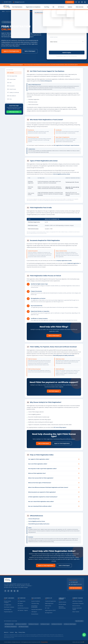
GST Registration (22, 601)
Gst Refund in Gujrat (45, 624)
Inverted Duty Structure (23, 608)
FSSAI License (48, 606)
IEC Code (47, 608)
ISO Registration (49, 613)
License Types (11, 79)
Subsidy (70, 7)
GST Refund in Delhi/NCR (21, 624)
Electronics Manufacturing (62, 607)
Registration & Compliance (34, 7)
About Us (6, 632)
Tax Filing (47, 7)
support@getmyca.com (75, 584)
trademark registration (73, 263)
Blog (16, 632)
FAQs (10, 99)
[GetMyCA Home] (18, 580)
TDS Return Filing (35, 604)
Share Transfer (76, 612)
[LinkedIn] (15, 591)
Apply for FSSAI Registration (11, 51)
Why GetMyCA (12, 96)
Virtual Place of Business (78, 604)
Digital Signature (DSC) (50, 610)
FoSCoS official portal (46, 81)
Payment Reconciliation (37, 609)
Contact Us (70, 2)
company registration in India (64, 261)
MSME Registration (49, 604)
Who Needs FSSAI (12, 76)
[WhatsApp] (18, 591)
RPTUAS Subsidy (62, 604)
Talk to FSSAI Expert (30, 51)
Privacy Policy (22, 632)
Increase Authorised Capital (77, 609)
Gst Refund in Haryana (33, 624)
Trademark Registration (50, 601)
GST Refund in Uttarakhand (11, 627)
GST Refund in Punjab (23, 627)
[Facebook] (5, 591)
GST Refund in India (9, 624)
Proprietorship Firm (8, 612)
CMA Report (34, 612)
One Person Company (9, 607)
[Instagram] (11, 591)
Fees (9, 83)
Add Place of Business (77, 601)
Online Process (12, 89)
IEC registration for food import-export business (67, 145)
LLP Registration (8, 605)
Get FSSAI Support (54, 391)
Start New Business (18, 7)
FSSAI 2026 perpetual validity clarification (64, 356)
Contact (12, 632)
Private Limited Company (7, 602)
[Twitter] (8, 591)
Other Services (80, 7)
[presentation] (59, 47)
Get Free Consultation (75, 588)
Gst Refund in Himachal (57, 624)
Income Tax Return (36, 601)
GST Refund (62, 7)
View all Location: (79, 621)
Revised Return (35, 614)
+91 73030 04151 (73, 582)
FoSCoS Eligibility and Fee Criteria (37, 521)
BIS (54, 7)
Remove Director (76, 606)
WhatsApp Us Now (14, 112)
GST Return (20, 604)
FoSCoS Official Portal (34, 519)
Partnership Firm (8, 609)
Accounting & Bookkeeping (34, 606)
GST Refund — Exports (23, 610)
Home (3, 11)
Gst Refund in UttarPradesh (70, 624)
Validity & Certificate (13, 93)
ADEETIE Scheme (62, 602)
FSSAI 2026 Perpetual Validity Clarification (39, 524)
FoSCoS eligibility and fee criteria (61, 174)
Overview (11, 73)
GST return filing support (60, 427)
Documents (11, 86)
